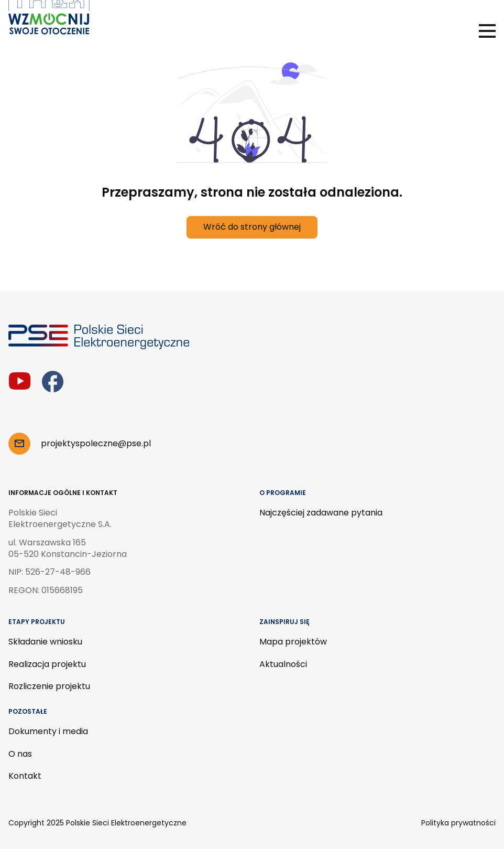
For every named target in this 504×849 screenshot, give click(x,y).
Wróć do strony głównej (252, 227)
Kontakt (25, 776)
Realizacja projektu (47, 664)
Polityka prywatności (458, 823)
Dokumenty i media (48, 731)
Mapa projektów (293, 642)
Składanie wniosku (45, 642)
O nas (20, 754)
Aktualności (283, 664)
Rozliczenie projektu (49, 686)
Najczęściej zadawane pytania (321, 513)
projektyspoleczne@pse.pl (96, 443)
